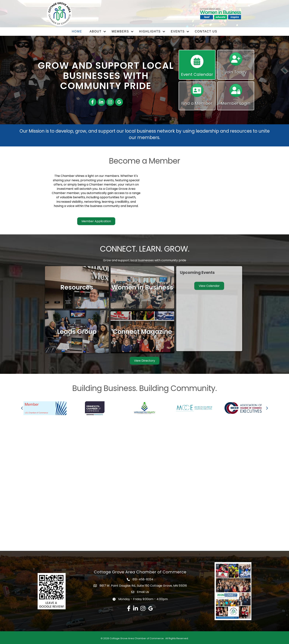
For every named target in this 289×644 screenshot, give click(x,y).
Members (120, 31)
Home (77, 31)
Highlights (150, 31)
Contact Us (206, 31)
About (96, 31)
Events (178, 31)
